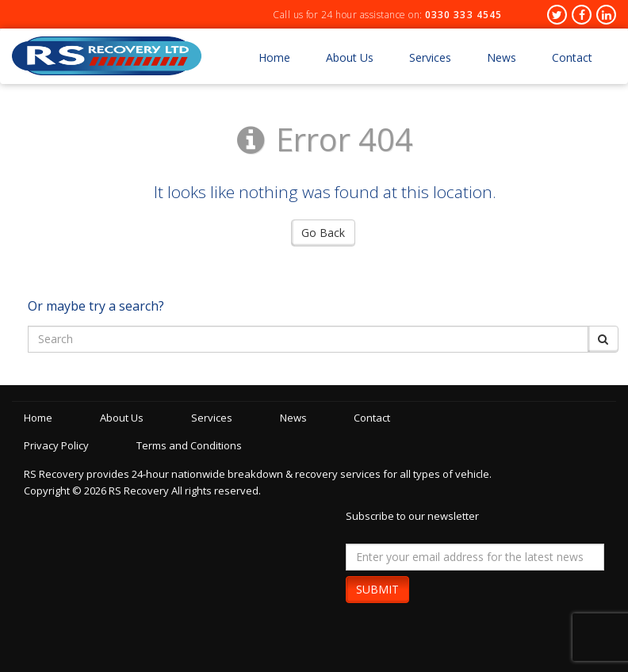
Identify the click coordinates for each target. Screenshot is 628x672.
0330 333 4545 (463, 15)
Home (274, 57)
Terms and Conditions (191, 445)
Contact (572, 57)
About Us (350, 57)
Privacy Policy (56, 445)
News (502, 57)
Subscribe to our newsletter (412, 516)
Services (430, 57)
